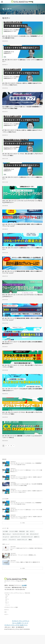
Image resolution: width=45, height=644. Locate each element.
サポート (7, 613)
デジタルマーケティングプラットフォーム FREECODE (17, 602)
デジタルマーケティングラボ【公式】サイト (16, 634)
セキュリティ (8, 614)
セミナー (7, 623)
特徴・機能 (7, 604)
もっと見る (23, 532)
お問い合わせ (8, 636)
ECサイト (7, 619)
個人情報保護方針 (20, 636)
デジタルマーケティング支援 (11, 616)
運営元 (13, 636)
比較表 (7, 605)
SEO (5, 621)
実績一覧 (7, 608)
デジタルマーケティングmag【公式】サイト (16, 589)
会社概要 (24, 594)
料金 (6, 610)
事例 (6, 607)
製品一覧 (7, 611)
